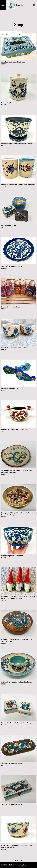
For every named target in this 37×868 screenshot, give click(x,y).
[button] (11, 34)
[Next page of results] (22, 860)
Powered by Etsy (20, 865)
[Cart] (34, 5)
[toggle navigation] (3, 5)
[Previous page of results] (15, 860)
